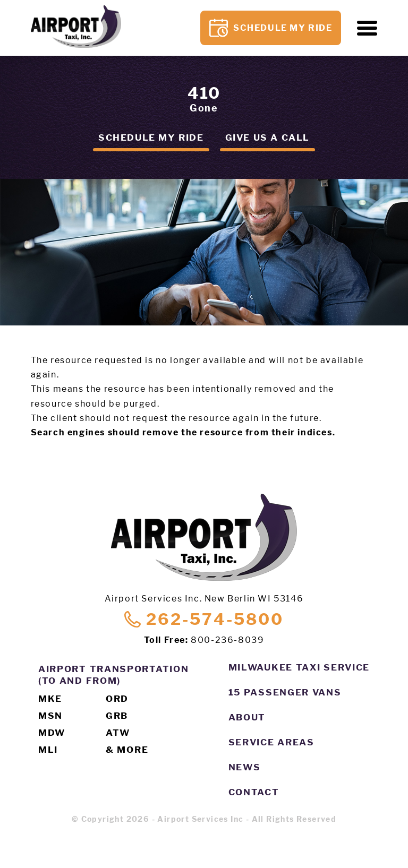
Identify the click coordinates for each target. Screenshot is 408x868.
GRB (117, 716)
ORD (117, 699)
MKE (50, 699)
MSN (50, 716)
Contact (254, 792)
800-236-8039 (227, 640)
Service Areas (271, 742)
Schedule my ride (151, 137)
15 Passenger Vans (285, 692)
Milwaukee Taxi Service (299, 667)
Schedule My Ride (271, 28)
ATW (118, 733)
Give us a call (267, 137)
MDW (52, 733)
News (245, 767)
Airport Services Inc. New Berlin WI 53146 (204, 599)
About (247, 717)
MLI (48, 750)
